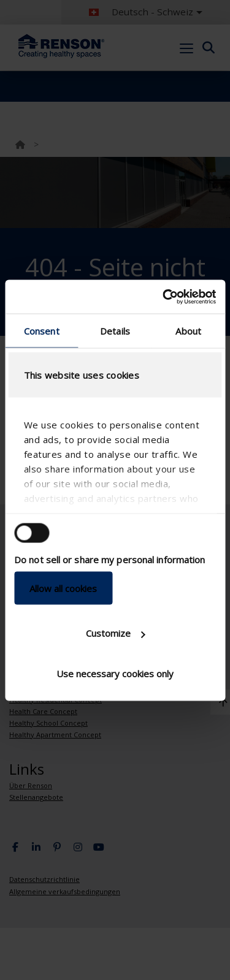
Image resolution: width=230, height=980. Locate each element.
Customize (116, 633)
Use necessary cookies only (115, 673)
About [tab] (188, 331)
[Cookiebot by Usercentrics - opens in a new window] (164, 297)
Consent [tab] (42, 331)
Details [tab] (115, 331)
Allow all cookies (63, 588)
